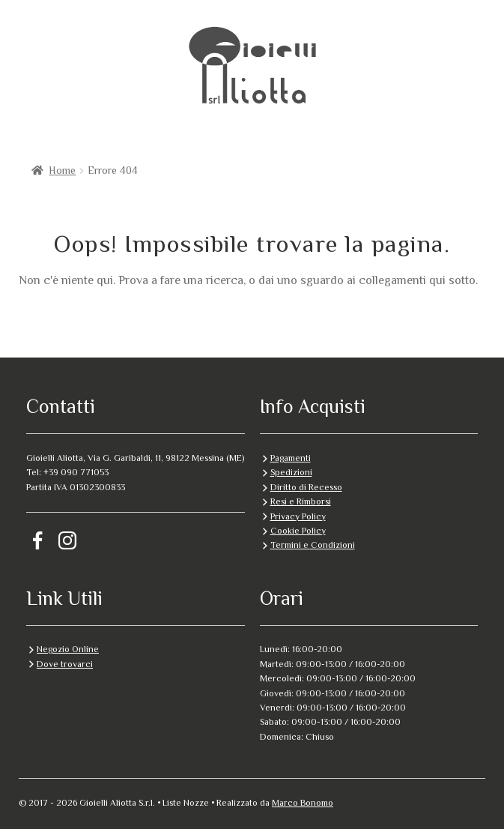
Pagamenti (291, 458)
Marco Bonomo (303, 803)
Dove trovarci (65, 664)
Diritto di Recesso (306, 487)
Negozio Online (68, 649)
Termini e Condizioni (313, 545)
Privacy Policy (298, 516)
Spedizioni (291, 472)
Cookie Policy (298, 531)
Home (62, 170)
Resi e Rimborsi (301, 501)
